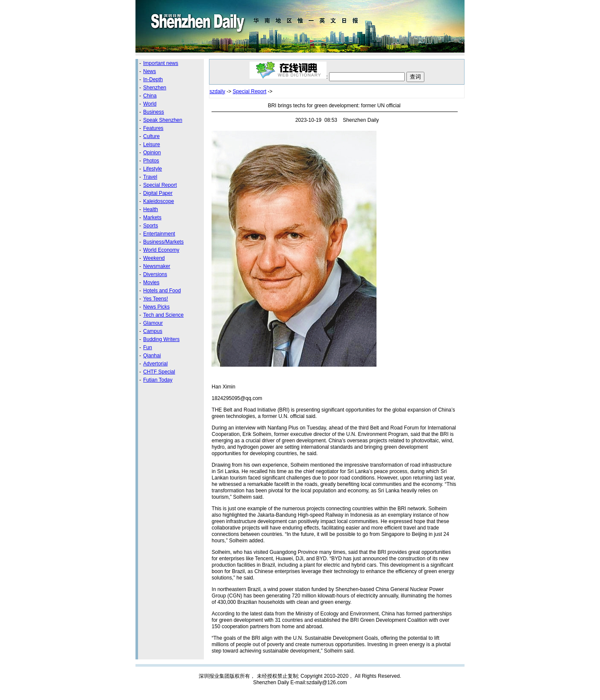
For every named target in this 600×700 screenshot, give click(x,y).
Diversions (155, 274)
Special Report (160, 185)
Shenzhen (155, 88)
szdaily (217, 91)
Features (153, 128)
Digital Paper (158, 193)
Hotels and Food (162, 291)
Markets (152, 218)
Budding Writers (161, 339)
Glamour (153, 323)
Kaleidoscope (159, 201)
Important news (161, 63)
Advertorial (155, 364)
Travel (150, 177)
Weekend (154, 258)
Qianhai (152, 356)
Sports (151, 226)
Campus (153, 331)
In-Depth (153, 79)
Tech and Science (163, 315)
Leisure (151, 144)
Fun (148, 347)
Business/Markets (163, 242)
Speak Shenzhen (163, 120)
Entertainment (159, 234)
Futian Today (158, 380)
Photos (151, 161)
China (150, 96)
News (150, 71)
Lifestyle (153, 169)
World (150, 104)
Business (154, 112)
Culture (151, 136)
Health (151, 209)
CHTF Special (159, 372)
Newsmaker (157, 266)
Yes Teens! (156, 299)
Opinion (152, 153)
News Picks (156, 307)
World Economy (161, 250)
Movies (151, 282)
